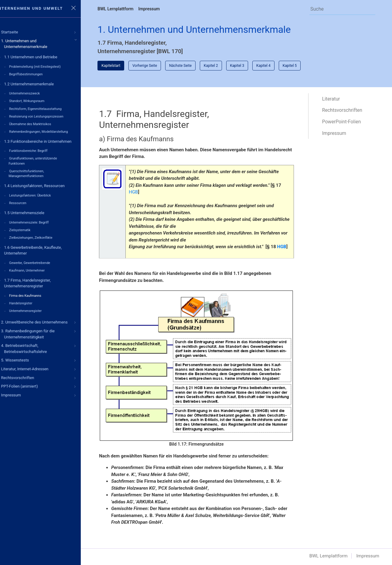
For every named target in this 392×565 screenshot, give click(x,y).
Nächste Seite (191, 66)
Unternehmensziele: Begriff (39, 219)
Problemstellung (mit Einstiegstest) (45, 67)
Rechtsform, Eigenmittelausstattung (46, 108)
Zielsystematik (30, 226)
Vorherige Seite (155, 66)
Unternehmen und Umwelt (41, 8)
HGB (144, 193)
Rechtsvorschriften (345, 111)
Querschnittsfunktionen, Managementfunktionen (37, 171)
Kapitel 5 (300, 66)
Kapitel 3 (248, 66)
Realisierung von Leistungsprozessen (47, 115)
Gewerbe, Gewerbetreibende (40, 258)
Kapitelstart (121, 66)
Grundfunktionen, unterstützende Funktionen (43, 159)
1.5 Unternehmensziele (34, 209)
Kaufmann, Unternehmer (37, 266)
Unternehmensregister (36, 305)
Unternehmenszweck (35, 93)
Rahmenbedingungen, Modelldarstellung (49, 130)
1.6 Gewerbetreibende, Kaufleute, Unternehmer (43, 246)
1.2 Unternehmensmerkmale (39, 83)
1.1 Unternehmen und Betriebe (41, 57)
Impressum (159, 9)
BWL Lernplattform (126, 9)
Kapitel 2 (221, 66)
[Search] (341, 9)
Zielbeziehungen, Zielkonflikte (41, 233)
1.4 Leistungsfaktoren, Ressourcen (45, 183)
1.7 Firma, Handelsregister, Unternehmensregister (38, 278)
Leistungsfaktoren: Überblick (40, 192)
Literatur (334, 99)
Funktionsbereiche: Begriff (39, 149)
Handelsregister (31, 298)
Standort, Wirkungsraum (37, 100)
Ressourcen (28, 200)
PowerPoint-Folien (344, 122)
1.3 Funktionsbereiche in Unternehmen (48, 139)
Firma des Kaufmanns (36, 291)
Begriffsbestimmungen (36, 74)
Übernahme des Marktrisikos (40, 123)
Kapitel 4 (274, 66)
